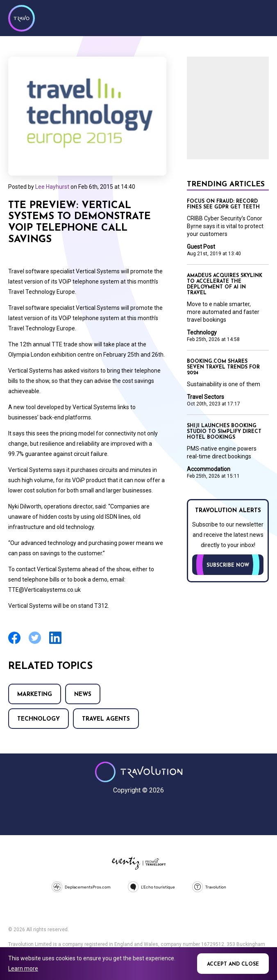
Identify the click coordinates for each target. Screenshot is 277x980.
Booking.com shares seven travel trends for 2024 (223, 367)
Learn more (23, 969)
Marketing (35, 695)
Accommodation (209, 469)
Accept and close (233, 964)
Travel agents (106, 719)
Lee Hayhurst (52, 187)
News (83, 695)
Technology (39, 719)
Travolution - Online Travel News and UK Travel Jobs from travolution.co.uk (139, 772)
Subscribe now (228, 566)
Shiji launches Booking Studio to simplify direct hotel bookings (224, 432)
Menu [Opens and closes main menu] (261, 17)
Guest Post (201, 247)
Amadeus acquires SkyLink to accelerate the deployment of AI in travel (225, 284)
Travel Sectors (205, 397)
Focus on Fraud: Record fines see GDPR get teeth (223, 204)
